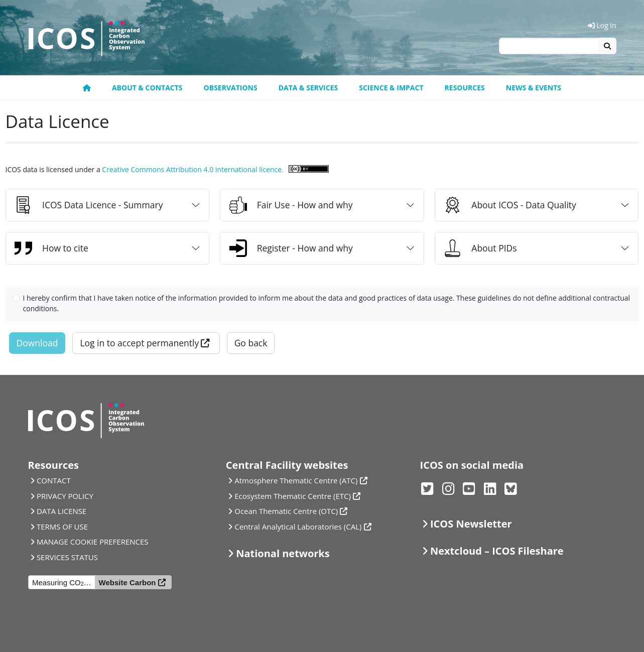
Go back (251, 343)
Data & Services (308, 88)
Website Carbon (127, 582)
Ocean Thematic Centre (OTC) (286, 511)
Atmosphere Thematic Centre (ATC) (296, 480)
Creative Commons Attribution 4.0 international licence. (192, 169)
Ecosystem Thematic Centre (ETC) (293, 496)
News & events (534, 88)
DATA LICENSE (62, 511)
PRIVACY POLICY (65, 496)
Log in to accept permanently (139, 343)
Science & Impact (391, 88)
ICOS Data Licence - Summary (89, 205)
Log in (602, 25)
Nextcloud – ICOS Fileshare (497, 551)
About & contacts (147, 88)
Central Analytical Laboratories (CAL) (298, 527)
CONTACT (54, 480)
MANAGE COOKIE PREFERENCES (93, 542)
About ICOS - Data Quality (510, 205)
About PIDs (480, 248)
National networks (283, 553)
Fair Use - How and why (291, 205)
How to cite (51, 248)
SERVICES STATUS (67, 557)
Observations (231, 88)
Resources (465, 88)
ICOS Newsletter (471, 524)
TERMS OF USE (62, 527)
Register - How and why (291, 248)
